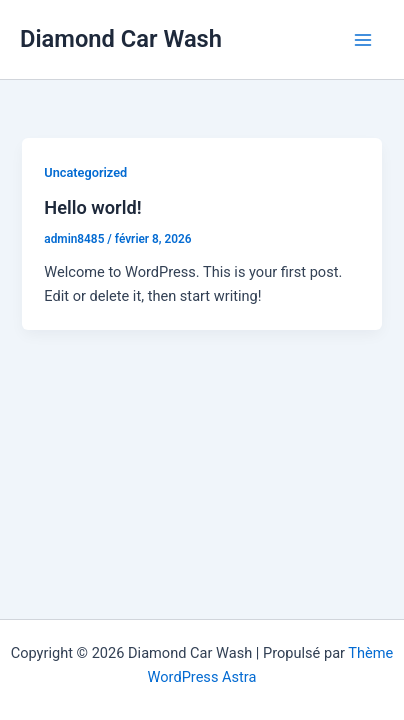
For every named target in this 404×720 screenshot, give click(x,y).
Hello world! (92, 207)
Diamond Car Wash (121, 39)
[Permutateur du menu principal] (363, 40)
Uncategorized (85, 172)
